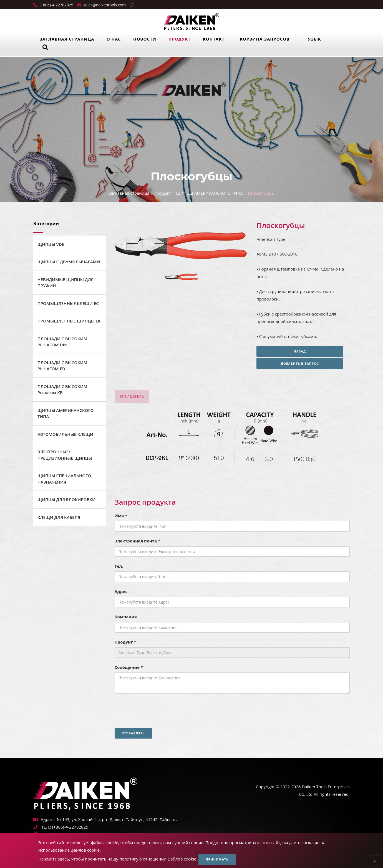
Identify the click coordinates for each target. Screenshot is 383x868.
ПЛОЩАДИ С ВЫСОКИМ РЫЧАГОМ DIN (62, 342)
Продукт (180, 39)
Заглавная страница (67, 39)
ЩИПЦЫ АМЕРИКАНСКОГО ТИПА (209, 193)
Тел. (119, 566)
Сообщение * (129, 667)
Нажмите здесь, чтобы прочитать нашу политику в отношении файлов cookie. (118, 859)
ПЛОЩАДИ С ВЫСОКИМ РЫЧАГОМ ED (62, 366)
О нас (114, 39)
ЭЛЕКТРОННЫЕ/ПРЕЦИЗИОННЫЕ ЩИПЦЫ (65, 455)
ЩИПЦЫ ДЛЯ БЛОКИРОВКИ (66, 499)
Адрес (121, 591)
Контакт (214, 39)
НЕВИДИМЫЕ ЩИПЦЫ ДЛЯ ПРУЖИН (65, 283)
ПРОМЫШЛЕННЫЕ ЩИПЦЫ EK (69, 321)
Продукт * (125, 642)
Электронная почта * (138, 541)
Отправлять (133, 733)
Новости (145, 39)
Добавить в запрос (303, 363)
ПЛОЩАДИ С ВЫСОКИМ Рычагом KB (62, 390)
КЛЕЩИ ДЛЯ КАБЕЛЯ (59, 517)
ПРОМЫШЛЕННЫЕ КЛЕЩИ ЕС (68, 303)
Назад (303, 351)
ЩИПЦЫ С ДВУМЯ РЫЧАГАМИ (69, 262)
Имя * (121, 516)
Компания (126, 617)
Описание (132, 396)
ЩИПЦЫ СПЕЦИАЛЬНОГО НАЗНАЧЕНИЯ (64, 479)
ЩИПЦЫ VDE (51, 244)
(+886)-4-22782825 (56, 5)
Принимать (217, 859)
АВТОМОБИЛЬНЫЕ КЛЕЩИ (65, 434)
